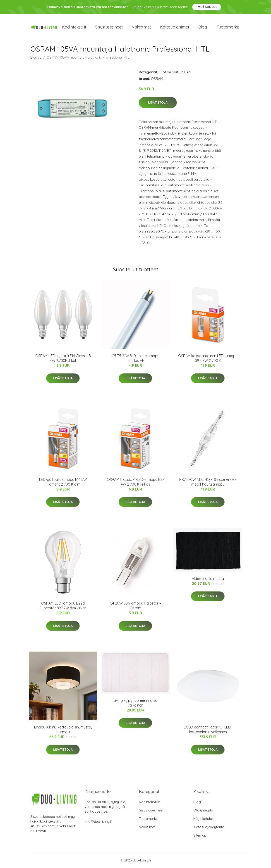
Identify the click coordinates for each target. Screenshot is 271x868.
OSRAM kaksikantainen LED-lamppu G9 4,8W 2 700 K (208, 358)
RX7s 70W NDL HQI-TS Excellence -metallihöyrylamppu (208, 482)
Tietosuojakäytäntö (209, 827)
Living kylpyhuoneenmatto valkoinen (135, 703)
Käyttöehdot (203, 819)
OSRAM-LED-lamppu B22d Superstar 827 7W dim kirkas (63, 606)
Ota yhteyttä (203, 810)
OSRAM (186, 72)
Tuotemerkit (228, 27)
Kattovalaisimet (175, 27)
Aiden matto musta (208, 579)
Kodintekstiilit (74, 27)
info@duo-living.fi (98, 822)
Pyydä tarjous (207, 7)
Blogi (203, 27)
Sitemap (200, 835)
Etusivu (36, 57)
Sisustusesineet (109, 27)
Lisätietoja (158, 102)
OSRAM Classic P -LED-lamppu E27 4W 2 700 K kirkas (135, 482)
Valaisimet (141, 27)
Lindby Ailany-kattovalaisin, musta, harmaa (63, 729)
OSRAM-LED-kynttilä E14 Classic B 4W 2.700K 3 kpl (63, 358)
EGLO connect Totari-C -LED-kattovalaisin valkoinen (208, 729)
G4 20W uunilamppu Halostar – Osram (135, 606)
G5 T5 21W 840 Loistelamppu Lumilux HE (135, 358)
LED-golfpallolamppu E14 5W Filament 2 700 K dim (63, 482)
